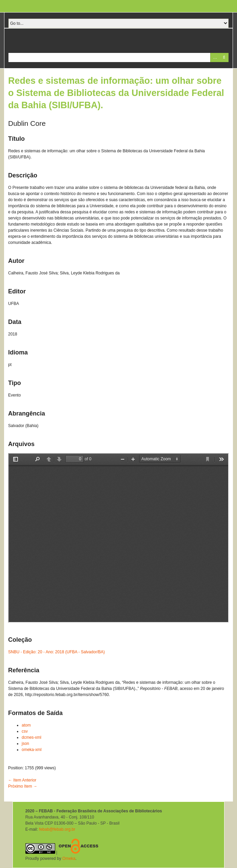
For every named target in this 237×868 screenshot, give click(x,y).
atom (26, 725)
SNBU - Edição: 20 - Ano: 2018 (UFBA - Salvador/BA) (56, 652)
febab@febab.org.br (57, 829)
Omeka (69, 859)
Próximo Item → (23, 786)
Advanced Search (215, 57)
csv (25, 731)
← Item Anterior (22, 780)
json (25, 744)
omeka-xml (32, 750)
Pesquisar (224, 57)
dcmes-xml (31, 737)
